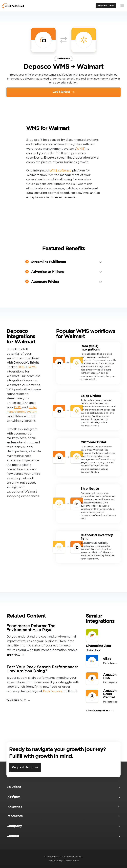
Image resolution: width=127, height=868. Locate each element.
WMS (80, 149)
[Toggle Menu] (122, 6)
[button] (63, 788)
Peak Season (52, 691)
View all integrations (98, 711)
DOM (18, 407)
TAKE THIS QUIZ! (16, 701)
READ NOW (13, 655)
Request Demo (106, 6)
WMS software (60, 171)
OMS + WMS (27, 367)
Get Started (61, 92)
